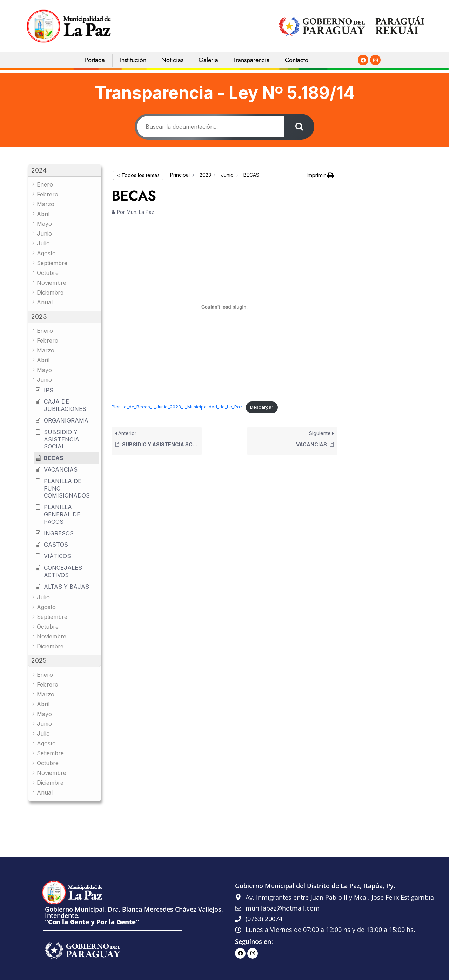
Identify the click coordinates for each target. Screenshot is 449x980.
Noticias (172, 60)
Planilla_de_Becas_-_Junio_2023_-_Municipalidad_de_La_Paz (177, 407)
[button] (65, 171)
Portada (95, 60)
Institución (133, 60)
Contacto (297, 60)
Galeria (208, 60)
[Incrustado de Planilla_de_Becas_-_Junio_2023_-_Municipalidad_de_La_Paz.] (224, 307)
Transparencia (252, 60)
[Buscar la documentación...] (210, 127)
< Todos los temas (138, 175)
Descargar (262, 407)
